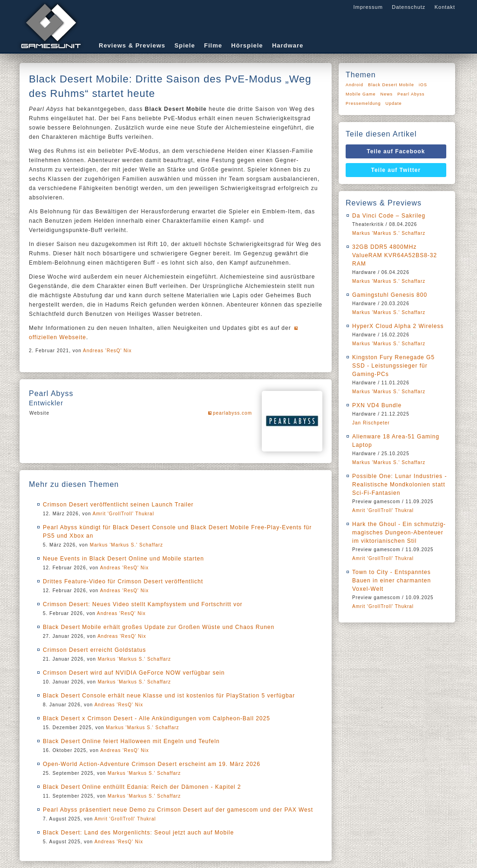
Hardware (288, 45)
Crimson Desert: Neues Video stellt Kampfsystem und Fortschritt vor (143, 604)
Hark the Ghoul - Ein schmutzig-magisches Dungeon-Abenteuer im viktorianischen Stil (399, 533)
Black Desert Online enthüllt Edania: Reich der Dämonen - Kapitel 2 (142, 787)
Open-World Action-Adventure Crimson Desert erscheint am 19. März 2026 (152, 764)
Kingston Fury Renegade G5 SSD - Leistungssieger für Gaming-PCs (393, 366)
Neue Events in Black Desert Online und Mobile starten (123, 559)
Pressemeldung (363, 103)
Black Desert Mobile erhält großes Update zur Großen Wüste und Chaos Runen (159, 627)
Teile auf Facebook (396, 151)
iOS (423, 85)
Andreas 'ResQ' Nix (107, 351)
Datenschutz (409, 7)
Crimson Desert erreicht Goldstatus (94, 650)
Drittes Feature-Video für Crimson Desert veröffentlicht (123, 581)
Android (354, 85)
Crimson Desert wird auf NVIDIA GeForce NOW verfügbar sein (134, 673)
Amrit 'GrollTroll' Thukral (123, 514)
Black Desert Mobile (391, 85)
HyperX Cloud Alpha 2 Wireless (398, 326)
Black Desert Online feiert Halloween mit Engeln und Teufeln (131, 741)
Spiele (184, 45)
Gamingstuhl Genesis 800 (390, 295)
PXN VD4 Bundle (377, 405)
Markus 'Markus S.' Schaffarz (126, 545)
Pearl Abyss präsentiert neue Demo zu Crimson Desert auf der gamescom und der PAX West (178, 810)
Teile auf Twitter (396, 170)
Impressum (368, 7)
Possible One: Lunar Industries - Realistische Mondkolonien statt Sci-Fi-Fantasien (399, 485)
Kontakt (445, 7)
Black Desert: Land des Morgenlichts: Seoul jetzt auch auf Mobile (138, 833)
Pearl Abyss (411, 94)
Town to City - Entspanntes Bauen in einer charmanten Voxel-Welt (392, 581)
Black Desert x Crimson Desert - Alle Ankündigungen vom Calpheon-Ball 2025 (157, 718)
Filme (213, 45)
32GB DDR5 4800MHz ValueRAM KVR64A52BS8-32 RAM (395, 255)
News (387, 94)
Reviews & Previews (132, 45)
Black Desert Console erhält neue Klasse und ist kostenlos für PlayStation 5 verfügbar (169, 696)
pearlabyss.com (232, 413)
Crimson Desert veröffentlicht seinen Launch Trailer (118, 505)
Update (394, 103)
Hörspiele (247, 45)
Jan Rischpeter (371, 423)
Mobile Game (361, 94)
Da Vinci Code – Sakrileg (389, 216)
